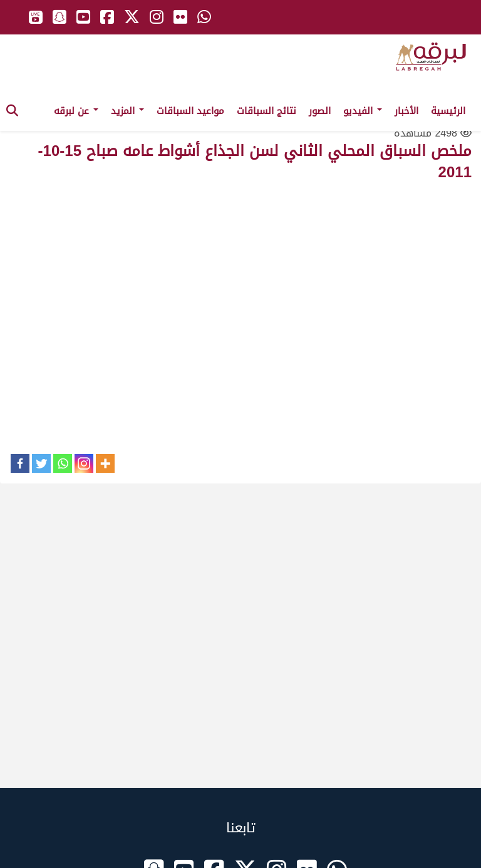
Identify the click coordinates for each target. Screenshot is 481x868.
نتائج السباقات (266, 111)
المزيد (127, 111)
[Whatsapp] (63, 463)
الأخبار (406, 111)
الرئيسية (448, 111)
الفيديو (363, 111)
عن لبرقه (76, 111)
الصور (320, 111)
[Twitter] (41, 463)
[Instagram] (84, 463)
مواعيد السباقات (190, 111)
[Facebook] (20, 463)
